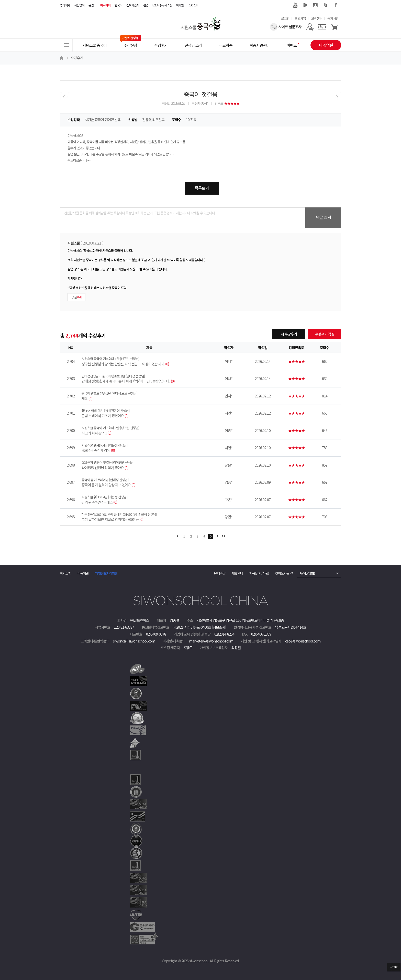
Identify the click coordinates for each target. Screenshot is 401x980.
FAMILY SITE (307, 573)
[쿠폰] (322, 27)
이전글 (65, 97)
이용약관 (83, 573)
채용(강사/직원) (259, 573)
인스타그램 (316, 5)
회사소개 (65, 573)
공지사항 (333, 18)
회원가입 (300, 18)
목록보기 (202, 188)
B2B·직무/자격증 (162, 5)
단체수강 (220, 573)
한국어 (118, 5)
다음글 (336, 97)
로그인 (285, 18)
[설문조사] (286, 27)
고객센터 (317, 18)
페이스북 (336, 5)
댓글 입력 (323, 217)
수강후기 (77, 58)
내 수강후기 (289, 334)
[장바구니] (334, 27)
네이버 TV (305, 5)
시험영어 (79, 5)
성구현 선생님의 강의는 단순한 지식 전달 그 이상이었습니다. (149, 361)
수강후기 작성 (325, 334)
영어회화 (65, 5)
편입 (146, 5)
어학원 (180, 5)
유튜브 (295, 5)
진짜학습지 (133, 5)
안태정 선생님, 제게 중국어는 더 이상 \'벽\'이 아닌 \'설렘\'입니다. (149, 379)
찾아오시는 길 (284, 573)
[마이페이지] (310, 27)
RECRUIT (193, 5)
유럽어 (92, 5)
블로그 (326, 5)
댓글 (76, 297)
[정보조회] (219, 627)
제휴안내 (237, 573)
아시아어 (105, 5)
